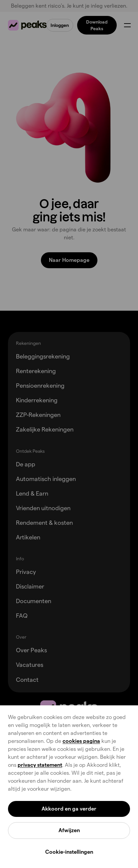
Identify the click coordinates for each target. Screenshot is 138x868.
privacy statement (40, 765)
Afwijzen (69, 830)
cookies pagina (81, 741)
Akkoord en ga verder (69, 809)
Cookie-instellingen (69, 852)
